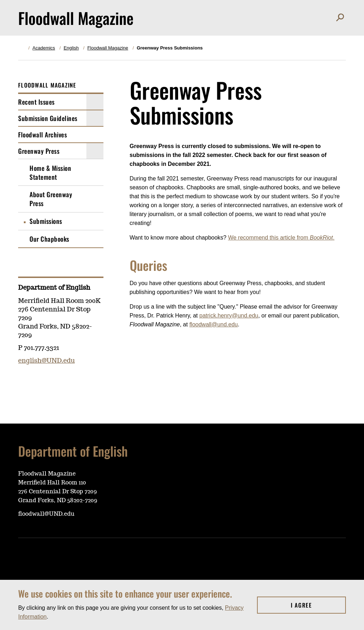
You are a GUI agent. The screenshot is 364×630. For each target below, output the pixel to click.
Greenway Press (39, 151)
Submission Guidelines (48, 118)
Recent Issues (36, 102)
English (71, 48)
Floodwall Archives (42, 135)
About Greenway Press (51, 199)
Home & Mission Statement (50, 172)
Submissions (46, 221)
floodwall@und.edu (214, 324)
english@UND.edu (46, 361)
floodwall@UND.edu (46, 514)
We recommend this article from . (281, 238)
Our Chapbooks (49, 239)
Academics (44, 48)
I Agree (318, 605)
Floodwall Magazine (108, 48)
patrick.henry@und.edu (229, 316)
